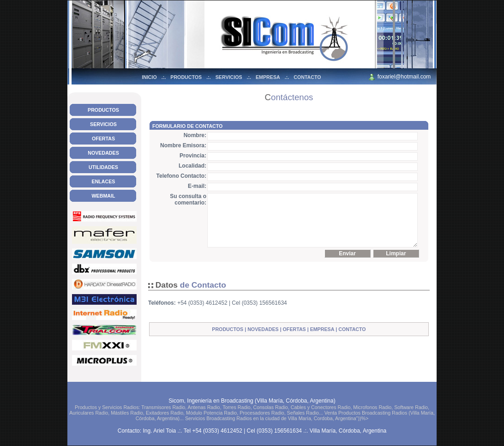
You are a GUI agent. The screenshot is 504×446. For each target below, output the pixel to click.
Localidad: (192, 166)
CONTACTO (307, 77)
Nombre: (195, 135)
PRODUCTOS (186, 77)
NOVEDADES (103, 153)
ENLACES (104, 181)
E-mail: (197, 186)
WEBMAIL (104, 196)
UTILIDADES (103, 167)
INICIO (149, 77)
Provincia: (193, 156)
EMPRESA (268, 77)
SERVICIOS (229, 77)
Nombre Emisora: (183, 145)
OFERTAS (103, 139)
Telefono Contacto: (181, 176)
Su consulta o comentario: (188, 199)
